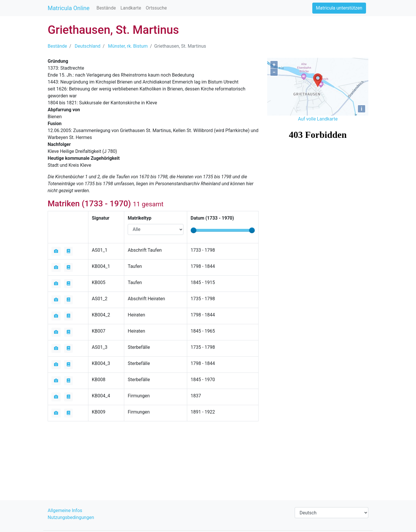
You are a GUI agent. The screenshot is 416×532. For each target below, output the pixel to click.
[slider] (194, 230)
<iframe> (318, 156)
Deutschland (88, 46)
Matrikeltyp (140, 218)
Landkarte (131, 8)
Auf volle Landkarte (318, 119)
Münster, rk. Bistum (128, 46)
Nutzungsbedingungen (71, 517)
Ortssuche (156, 8)
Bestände (106, 8)
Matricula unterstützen (339, 8)
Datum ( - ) (212, 218)
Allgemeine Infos (65, 510)
